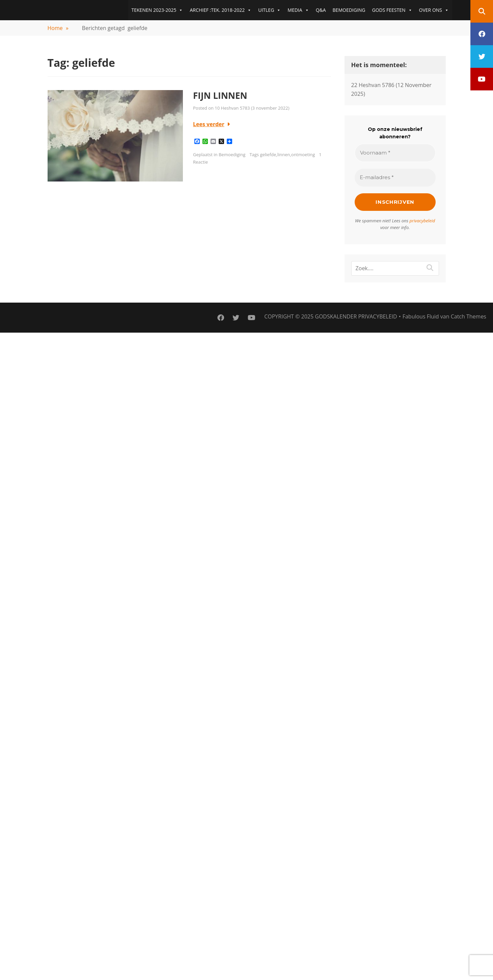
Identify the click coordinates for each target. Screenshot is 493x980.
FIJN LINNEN (220, 95)
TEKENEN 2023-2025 (157, 10)
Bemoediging (232, 155)
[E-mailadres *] (395, 178)
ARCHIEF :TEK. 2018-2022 (221, 10)
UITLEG (269, 10)
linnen (284, 155)
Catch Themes (469, 316)
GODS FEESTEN (392, 10)
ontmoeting (303, 155)
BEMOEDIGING (349, 10)
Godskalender (336, 316)
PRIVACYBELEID (377, 316)
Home (58, 28)
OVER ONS (434, 10)
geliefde (268, 155)
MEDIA (298, 10)
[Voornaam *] (395, 153)
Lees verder (209, 124)
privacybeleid (422, 221)
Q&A (321, 10)
